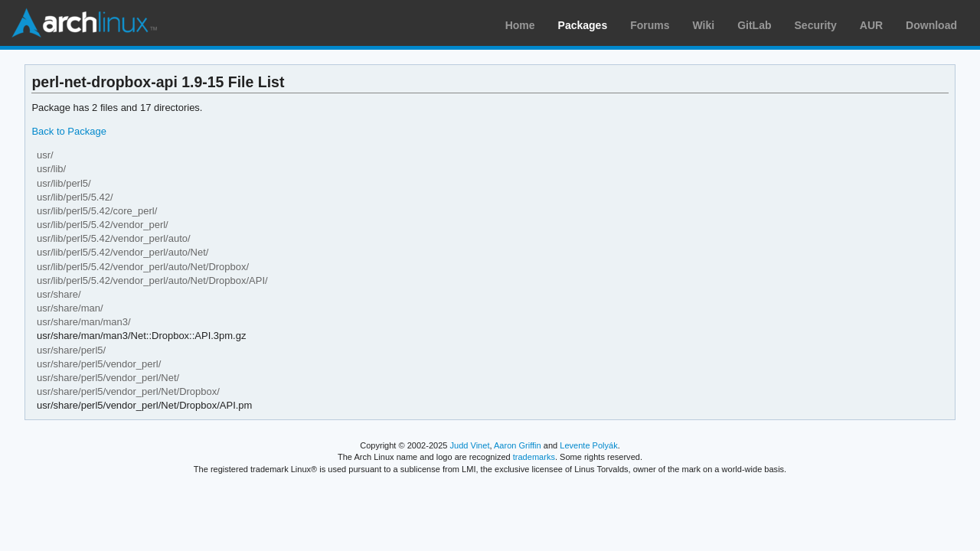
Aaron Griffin (518, 445)
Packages (583, 25)
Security (816, 25)
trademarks (534, 457)
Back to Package (69, 131)
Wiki (704, 25)
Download (931, 25)
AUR (871, 25)
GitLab (754, 25)
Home (520, 25)
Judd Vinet (470, 445)
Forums (650, 25)
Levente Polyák (588, 445)
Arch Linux (84, 23)
